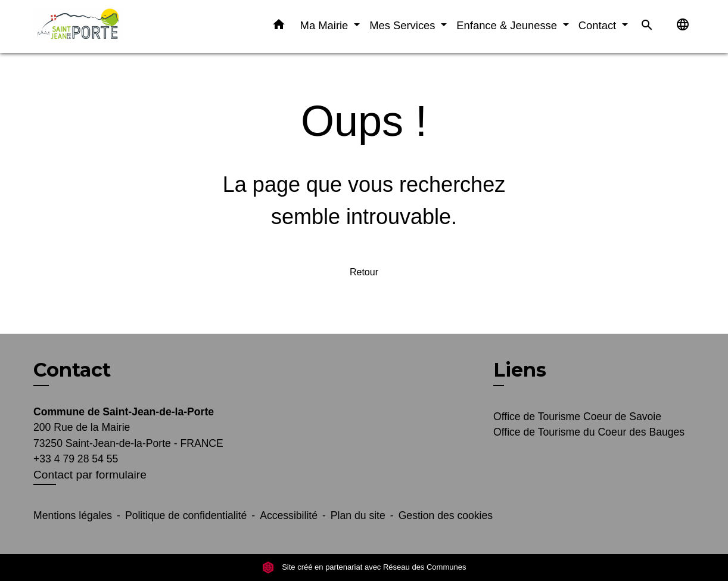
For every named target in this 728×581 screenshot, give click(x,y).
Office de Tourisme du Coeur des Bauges (589, 432)
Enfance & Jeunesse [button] (508, 25)
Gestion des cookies (446, 515)
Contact (72, 370)
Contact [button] (599, 25)
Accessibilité (289, 515)
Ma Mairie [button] (326, 25)
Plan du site (358, 515)
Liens (520, 370)
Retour (364, 272)
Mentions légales (73, 515)
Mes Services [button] (404, 25)
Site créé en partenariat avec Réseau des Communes (364, 567)
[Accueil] (108, 27)
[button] (279, 27)
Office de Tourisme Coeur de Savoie (577, 417)
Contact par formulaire (90, 475)
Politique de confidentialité (186, 515)
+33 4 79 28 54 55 (76, 459)
